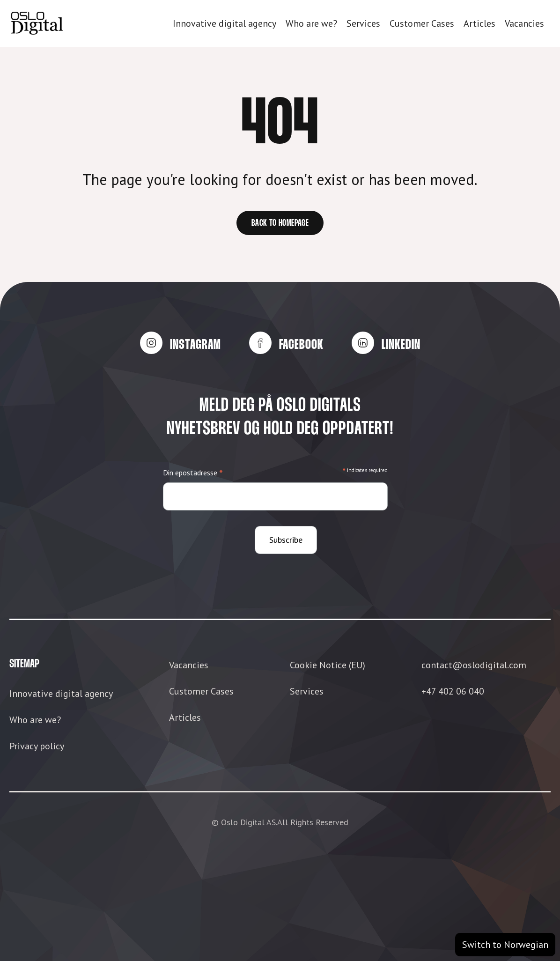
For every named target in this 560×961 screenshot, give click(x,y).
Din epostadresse (193, 473)
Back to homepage (280, 223)
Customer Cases (422, 23)
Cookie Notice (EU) (328, 665)
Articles (479, 23)
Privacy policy (37, 746)
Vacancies (524, 23)
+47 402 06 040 (453, 691)
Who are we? (311, 23)
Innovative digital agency (225, 23)
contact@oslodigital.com (474, 665)
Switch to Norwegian (505, 945)
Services (363, 23)
